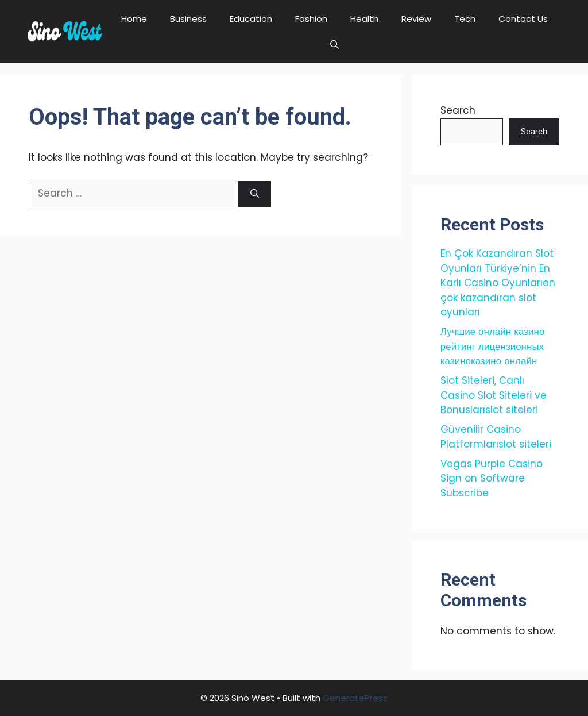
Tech (465, 19)
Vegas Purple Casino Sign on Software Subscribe (492, 478)
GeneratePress (355, 698)
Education (251, 19)
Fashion (311, 19)
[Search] (255, 194)
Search (458, 110)
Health (364, 19)
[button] (334, 45)
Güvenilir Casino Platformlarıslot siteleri (496, 437)
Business (188, 19)
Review (416, 19)
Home (134, 19)
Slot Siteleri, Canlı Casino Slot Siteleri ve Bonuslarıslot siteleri (494, 395)
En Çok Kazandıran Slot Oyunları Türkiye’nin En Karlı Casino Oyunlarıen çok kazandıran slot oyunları (498, 283)
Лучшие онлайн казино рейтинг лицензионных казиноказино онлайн (493, 346)
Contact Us (523, 19)
